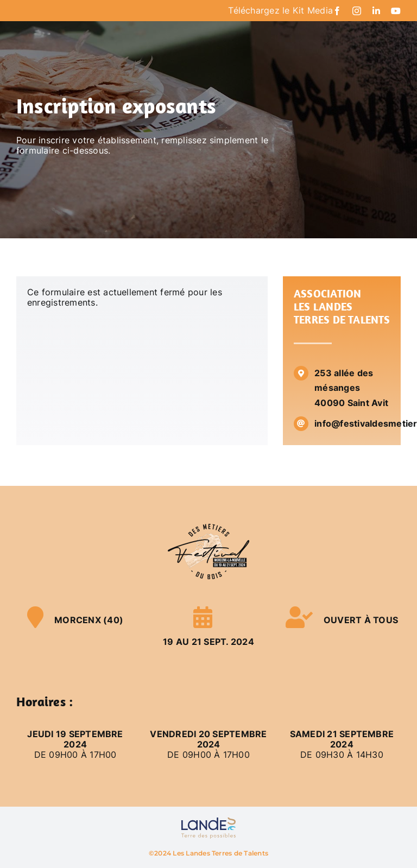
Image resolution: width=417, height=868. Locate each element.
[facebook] (337, 11)
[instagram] (357, 11)
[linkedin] (376, 11)
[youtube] (396, 11)
